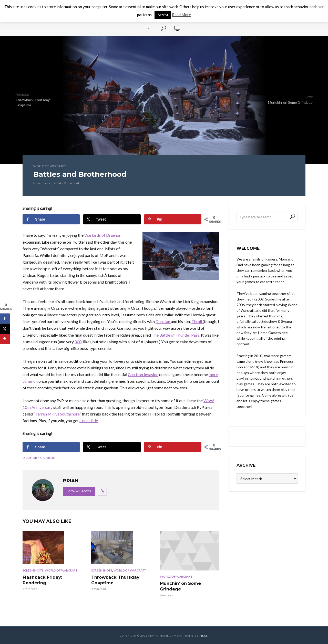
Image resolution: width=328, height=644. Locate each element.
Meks (203, 635)
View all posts (79, 491)
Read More (181, 15)
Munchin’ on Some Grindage (180, 586)
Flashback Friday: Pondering (42, 580)
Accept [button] (163, 15)
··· (149, 28)
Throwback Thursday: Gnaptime (115, 580)
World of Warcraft (50, 166)
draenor (30, 458)
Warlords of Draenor (102, 235)
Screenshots (33, 570)
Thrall (197, 321)
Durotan (163, 321)
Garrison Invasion (143, 374)
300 (78, 342)
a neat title (89, 420)
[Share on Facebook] (51, 219)
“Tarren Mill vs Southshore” (58, 414)
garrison (48, 458)
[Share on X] (112, 219)
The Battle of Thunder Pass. (176, 335)
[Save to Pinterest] (173, 219)
